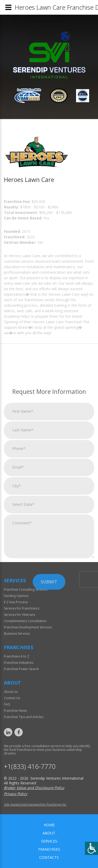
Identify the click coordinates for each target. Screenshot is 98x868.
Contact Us (12, 698)
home (49, 825)
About (49, 833)
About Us (11, 692)
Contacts (49, 857)
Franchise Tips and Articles (24, 717)
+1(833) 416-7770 (30, 766)
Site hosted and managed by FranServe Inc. (35, 804)
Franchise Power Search (21, 669)
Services (49, 841)
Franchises (49, 849)
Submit (49, 657)
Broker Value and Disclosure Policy (34, 788)
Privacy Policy (16, 794)
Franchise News (15, 711)
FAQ (7, 704)
